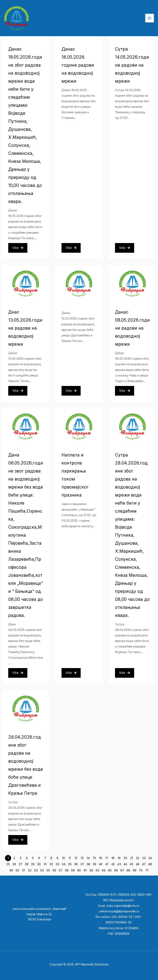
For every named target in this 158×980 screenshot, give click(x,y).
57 (60, 870)
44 (125, 864)
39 (94, 864)
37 (82, 864)
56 (54, 870)
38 (88, 864)
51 (23, 870)
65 (110, 870)
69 (135, 870)
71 (147, 870)
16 (101, 858)
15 (94, 858)
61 (85, 870)
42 (113, 864)
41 (107, 864)
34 (64, 864)
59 (73, 870)
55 (48, 870)
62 (91, 870)
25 (8, 864)
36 (76, 864)
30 (39, 864)
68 (128, 870)
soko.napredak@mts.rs (123, 906)
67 (122, 870)
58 (67, 870)
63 (98, 870)
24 (150, 858)
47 (144, 864)
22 (138, 858)
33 (57, 864)
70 (141, 870)
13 (82, 858)
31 (45, 864)
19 (119, 858)
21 (132, 858)
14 (88, 858)
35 (70, 864)
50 (17, 870)
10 (64, 858)
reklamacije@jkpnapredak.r (118, 911)
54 (42, 870)
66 (116, 870)
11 (70, 858)
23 (144, 858)
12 (76, 858)
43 (119, 864)
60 (79, 870)
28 (27, 864)
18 (113, 858)
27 (20, 864)
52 (30, 870)
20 (125, 858)
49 (11, 870)
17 (107, 858)
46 (138, 864)
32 (51, 864)
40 (101, 864)
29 (33, 864)
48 (150, 864)
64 (104, 870)
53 (36, 870)
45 (131, 864)
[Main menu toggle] (150, 18)
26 (14, 864)
